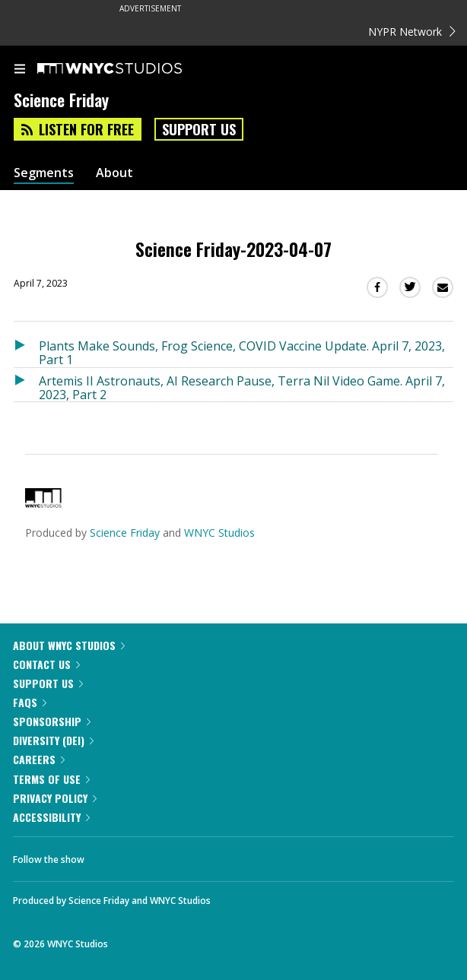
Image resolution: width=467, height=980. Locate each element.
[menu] (20, 70)
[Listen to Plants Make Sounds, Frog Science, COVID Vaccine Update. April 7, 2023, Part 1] (26, 350)
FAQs (30, 702)
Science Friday (125, 533)
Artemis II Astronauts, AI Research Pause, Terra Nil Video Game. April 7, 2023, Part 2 (242, 387)
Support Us (199, 129)
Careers (39, 759)
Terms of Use (51, 779)
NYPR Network (412, 32)
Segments (44, 173)
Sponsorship (52, 721)
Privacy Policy (55, 798)
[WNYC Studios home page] (129, 69)
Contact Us (46, 664)
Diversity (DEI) (53, 740)
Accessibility (51, 817)
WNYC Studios (219, 533)
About (114, 173)
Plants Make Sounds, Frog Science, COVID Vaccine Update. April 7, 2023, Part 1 (242, 352)
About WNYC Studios (69, 645)
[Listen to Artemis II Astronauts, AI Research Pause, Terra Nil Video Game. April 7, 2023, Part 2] (26, 385)
